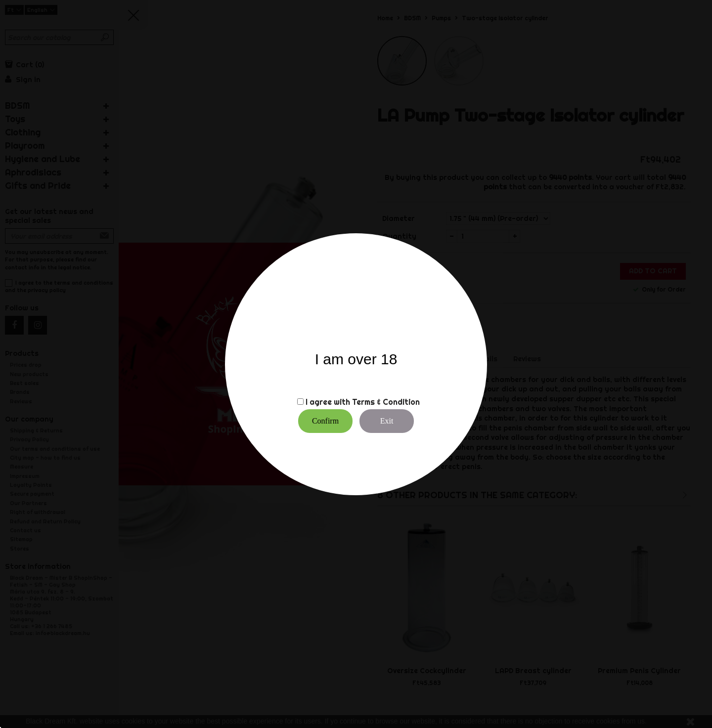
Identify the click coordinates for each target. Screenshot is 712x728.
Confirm (325, 421)
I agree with (328, 402)
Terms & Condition (386, 402)
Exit (387, 421)
